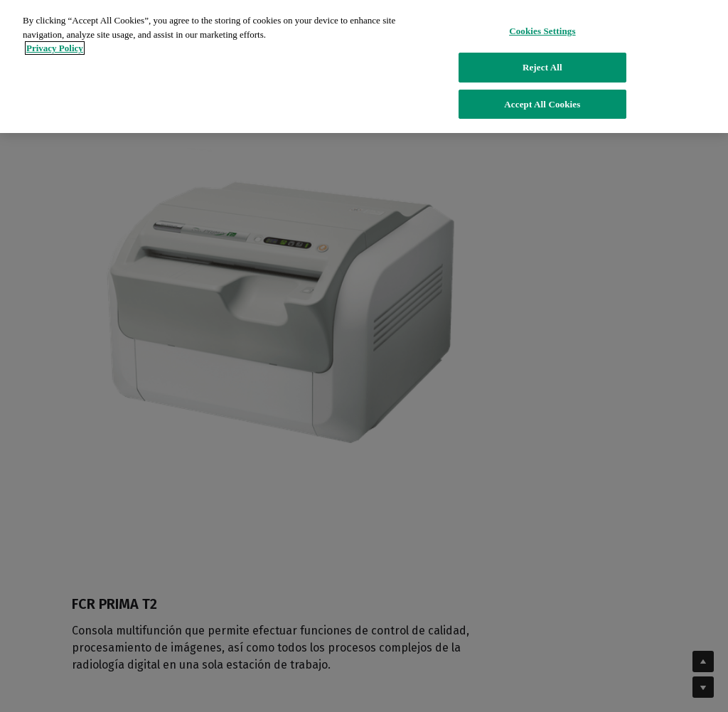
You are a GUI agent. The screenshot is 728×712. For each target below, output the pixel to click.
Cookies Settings (542, 22)
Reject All (542, 59)
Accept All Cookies (542, 95)
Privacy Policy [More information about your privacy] (55, 39)
